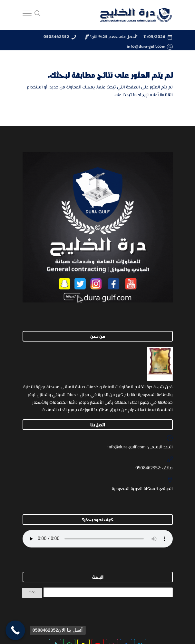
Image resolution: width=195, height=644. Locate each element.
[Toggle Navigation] (27, 15)
